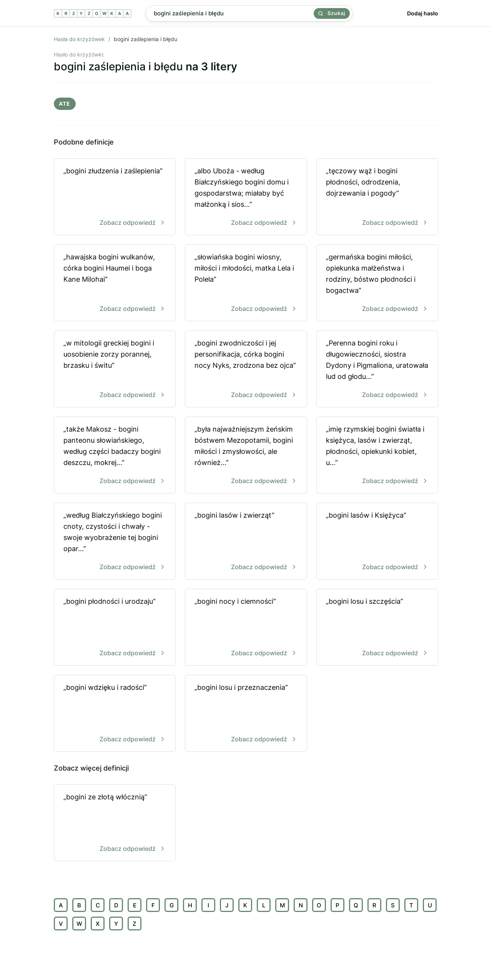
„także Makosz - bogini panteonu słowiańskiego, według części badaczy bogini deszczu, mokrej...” (115, 456)
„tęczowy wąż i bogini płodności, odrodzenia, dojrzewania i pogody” (377, 197)
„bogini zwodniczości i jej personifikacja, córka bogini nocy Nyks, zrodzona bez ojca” (246, 370)
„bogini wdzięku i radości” (115, 714)
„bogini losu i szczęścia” (377, 628)
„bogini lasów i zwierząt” (246, 542)
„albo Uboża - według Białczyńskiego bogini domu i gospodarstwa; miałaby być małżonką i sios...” (246, 197)
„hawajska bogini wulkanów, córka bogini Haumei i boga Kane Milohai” (115, 283)
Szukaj (332, 13)
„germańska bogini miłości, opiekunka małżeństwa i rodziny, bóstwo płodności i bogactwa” (377, 283)
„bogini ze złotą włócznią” (115, 823)
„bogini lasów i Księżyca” (377, 542)
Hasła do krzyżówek (79, 39)
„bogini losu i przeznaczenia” (246, 714)
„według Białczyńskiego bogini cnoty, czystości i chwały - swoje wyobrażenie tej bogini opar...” (115, 542)
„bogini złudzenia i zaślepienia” (115, 197)
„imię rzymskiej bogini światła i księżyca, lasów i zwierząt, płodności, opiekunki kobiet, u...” (377, 456)
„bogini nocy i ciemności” (246, 628)
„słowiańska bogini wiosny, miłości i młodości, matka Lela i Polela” (246, 283)
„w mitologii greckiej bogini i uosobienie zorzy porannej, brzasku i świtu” (115, 370)
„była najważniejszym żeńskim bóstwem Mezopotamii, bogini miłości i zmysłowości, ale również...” (246, 456)
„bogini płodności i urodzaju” (115, 628)
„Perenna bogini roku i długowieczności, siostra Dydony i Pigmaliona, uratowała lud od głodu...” (377, 370)
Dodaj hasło (423, 13)
